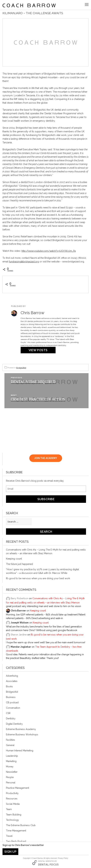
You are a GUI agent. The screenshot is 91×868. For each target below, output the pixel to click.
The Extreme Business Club (21, 825)
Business (11, 697)
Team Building (14, 815)
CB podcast (12, 703)
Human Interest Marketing (20, 751)
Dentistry (11, 719)
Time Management (16, 831)
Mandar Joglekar (21, 647)
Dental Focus (48, 864)
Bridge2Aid (21, 368)
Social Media (13, 804)
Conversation (13, 708)
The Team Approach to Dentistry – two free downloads (44, 649)
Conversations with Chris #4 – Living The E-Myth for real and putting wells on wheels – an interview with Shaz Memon (46, 552)
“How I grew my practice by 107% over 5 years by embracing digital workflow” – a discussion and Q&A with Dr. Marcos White (43, 571)
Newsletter (12, 772)
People (10, 777)
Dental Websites (46, 861)
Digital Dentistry (14, 724)
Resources (12, 799)
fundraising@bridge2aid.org (24, 262)
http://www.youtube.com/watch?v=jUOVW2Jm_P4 (49, 251)
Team (9, 809)
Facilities (10, 740)
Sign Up (10, 852)
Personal (11, 783)
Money (10, 767)
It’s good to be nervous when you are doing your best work (38, 578)
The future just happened (19, 564)
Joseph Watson (20, 623)
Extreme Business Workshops (22, 735)
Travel (9, 836)
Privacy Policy (63, 858)
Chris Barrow (18, 611)
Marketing (11, 761)
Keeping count (14, 559)
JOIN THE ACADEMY (46, 458)
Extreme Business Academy (21, 729)
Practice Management (18, 788)
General (10, 745)
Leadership (12, 756)
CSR (8, 713)
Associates (12, 681)
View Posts (38, 350)
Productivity (12, 793)
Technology (12, 820)
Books (9, 686)
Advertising (12, 676)
